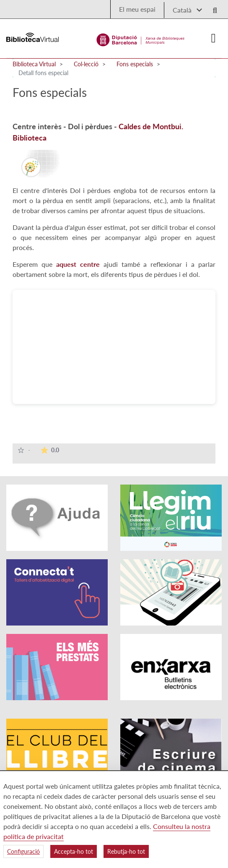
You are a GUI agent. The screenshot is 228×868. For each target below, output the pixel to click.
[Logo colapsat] (213, 38)
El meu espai (137, 9)
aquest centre (78, 264)
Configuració (23, 851)
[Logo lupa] (212, 8)
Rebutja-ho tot (126, 851)
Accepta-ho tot (74, 851)
